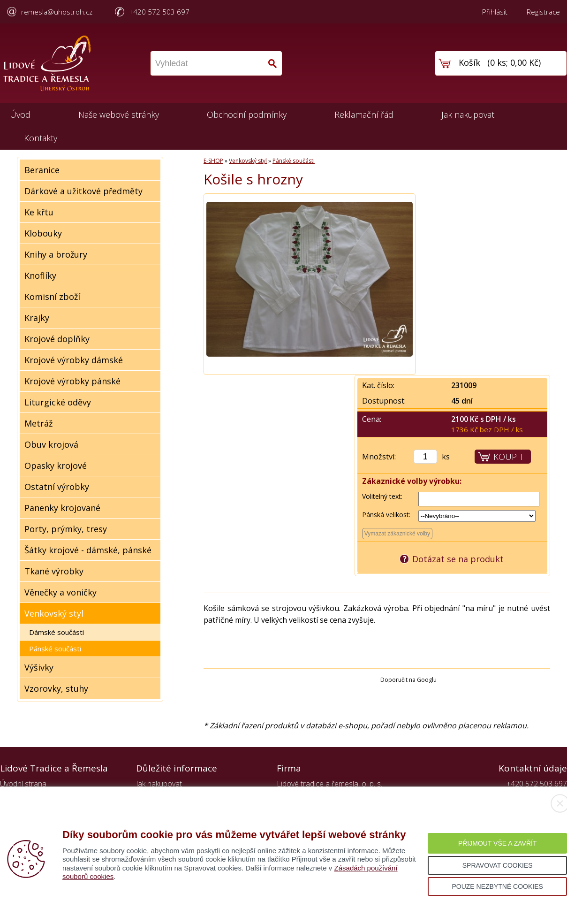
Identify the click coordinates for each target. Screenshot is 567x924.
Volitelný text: (382, 496)
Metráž (38, 423)
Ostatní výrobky (57, 487)
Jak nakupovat (468, 115)
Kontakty (41, 138)
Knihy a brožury (56, 254)
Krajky (37, 318)
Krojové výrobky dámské (74, 360)
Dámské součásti (57, 632)
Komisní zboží (52, 297)
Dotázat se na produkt (458, 559)
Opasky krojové (56, 466)
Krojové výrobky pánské (72, 381)
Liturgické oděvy (58, 402)
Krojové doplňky (57, 339)
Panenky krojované (62, 508)
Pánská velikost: (386, 515)
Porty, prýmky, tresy (66, 529)
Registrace (543, 12)
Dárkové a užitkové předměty (83, 191)
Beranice (42, 170)
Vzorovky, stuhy (56, 688)
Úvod (20, 115)
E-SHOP (213, 161)
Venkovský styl (54, 613)
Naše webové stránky (119, 115)
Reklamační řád (364, 115)
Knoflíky (40, 275)
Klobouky (43, 233)
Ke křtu (39, 212)
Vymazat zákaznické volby (397, 534)
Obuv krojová (51, 444)
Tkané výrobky (54, 571)
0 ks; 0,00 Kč (514, 62)
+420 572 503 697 (159, 12)
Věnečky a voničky (60, 592)
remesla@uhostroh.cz (57, 12)
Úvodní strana (23, 784)
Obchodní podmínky (247, 115)
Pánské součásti (55, 649)
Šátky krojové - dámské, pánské (88, 550)
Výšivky (39, 667)
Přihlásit (495, 12)
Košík (469, 62)
